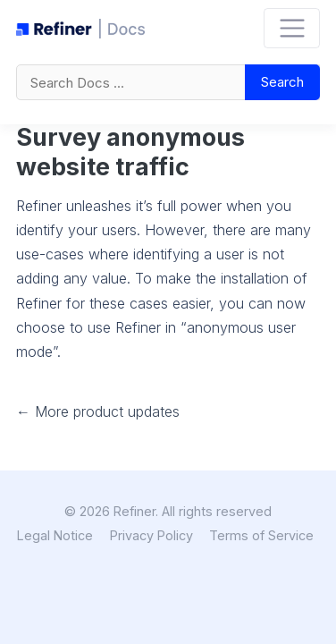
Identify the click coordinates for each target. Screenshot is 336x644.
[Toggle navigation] (292, 28)
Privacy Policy (151, 535)
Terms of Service (261, 535)
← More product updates (98, 411)
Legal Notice (55, 535)
